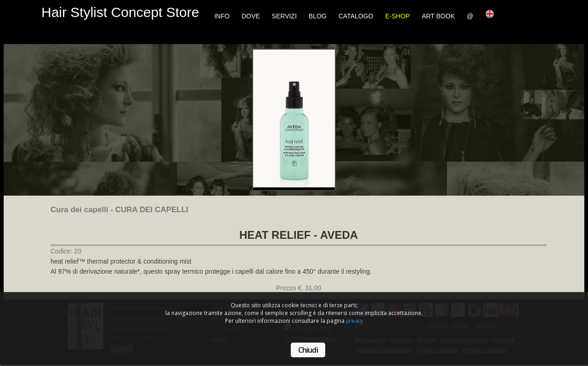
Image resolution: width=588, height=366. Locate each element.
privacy (354, 321)
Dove (251, 16)
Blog (318, 16)
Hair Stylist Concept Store (120, 12)
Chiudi (308, 350)
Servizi (284, 16)
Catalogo (356, 16)
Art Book (438, 16)
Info (222, 16)
